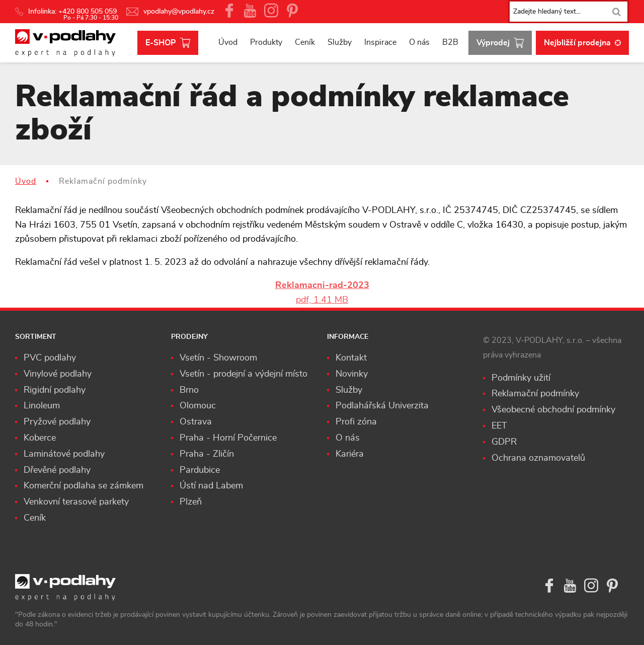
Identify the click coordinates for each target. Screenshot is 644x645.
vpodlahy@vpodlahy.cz (170, 12)
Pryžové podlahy (57, 422)
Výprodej (500, 43)
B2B (450, 42)
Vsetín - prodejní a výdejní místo (244, 374)
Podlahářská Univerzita (382, 406)
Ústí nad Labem (211, 486)
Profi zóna (356, 422)
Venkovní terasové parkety (76, 502)
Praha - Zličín (207, 454)
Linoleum (42, 406)
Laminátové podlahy (64, 454)
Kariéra (350, 454)
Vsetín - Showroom (218, 358)
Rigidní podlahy (55, 390)
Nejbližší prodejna (582, 43)
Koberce (40, 438)
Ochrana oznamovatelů (538, 458)
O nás (419, 42)
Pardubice (200, 470)
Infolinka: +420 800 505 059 (67, 12)
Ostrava (196, 422)
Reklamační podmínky (535, 394)
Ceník (305, 42)
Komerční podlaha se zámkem (84, 486)
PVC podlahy (50, 358)
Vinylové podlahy (58, 374)
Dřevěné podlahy (57, 470)
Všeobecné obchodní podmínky (553, 410)
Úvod (228, 42)
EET (499, 426)
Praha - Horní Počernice (228, 438)
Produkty (266, 42)
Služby (340, 42)
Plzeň (191, 502)
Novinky (352, 374)
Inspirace (380, 42)
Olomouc (198, 406)
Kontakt (351, 358)
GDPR (504, 442)
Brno (189, 390)
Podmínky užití (521, 378)
